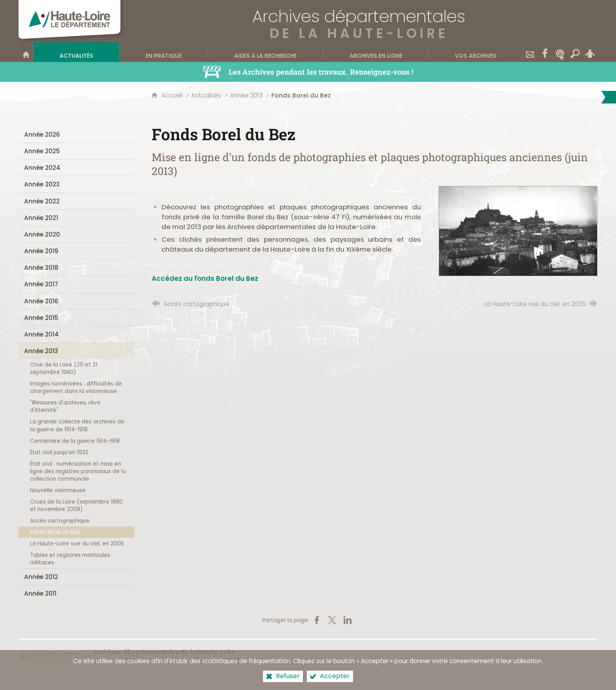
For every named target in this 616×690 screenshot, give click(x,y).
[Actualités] (77, 52)
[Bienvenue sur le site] (26, 52)
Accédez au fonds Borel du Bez (205, 278)
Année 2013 (246, 95)
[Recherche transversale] (575, 52)
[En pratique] (164, 52)
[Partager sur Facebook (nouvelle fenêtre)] (317, 620)
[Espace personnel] (590, 52)
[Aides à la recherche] (266, 52)
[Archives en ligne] (376, 52)
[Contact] (530, 52)
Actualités (206, 95)
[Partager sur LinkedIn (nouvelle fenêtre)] (347, 620)
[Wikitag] (560, 52)
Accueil (173, 95)
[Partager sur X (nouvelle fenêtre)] (332, 620)
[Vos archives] (475, 52)
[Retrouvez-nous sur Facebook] (545, 52)
